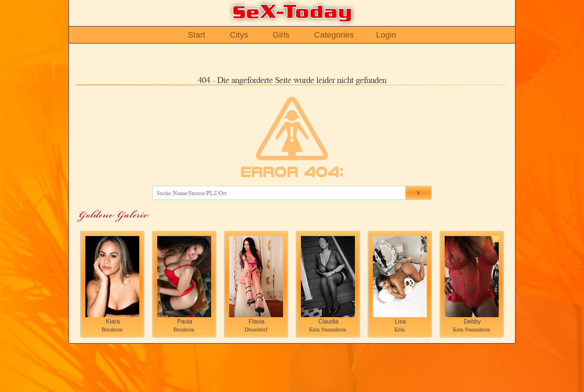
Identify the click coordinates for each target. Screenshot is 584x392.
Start (196, 35)
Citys (239, 35)
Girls (281, 35)
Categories (334, 35)
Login (386, 35)
